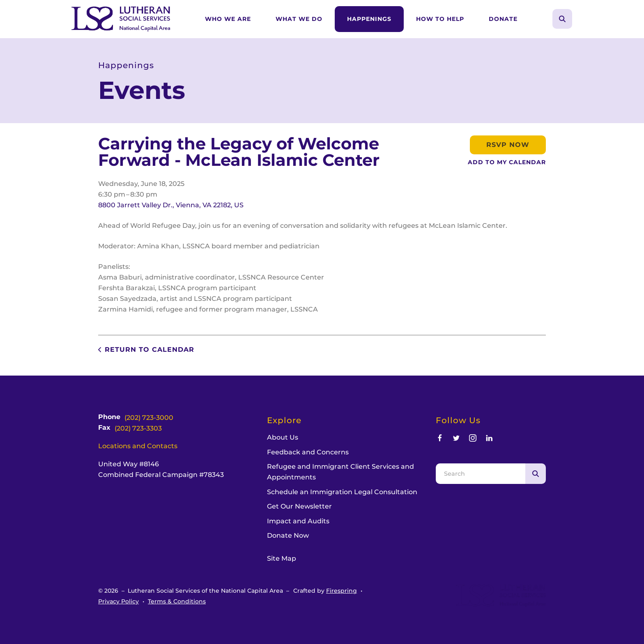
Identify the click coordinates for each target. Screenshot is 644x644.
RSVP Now (508, 145)
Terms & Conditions (177, 601)
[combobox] (481, 474)
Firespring (342, 591)
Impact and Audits (298, 521)
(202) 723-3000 (149, 418)
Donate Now (288, 535)
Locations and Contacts (138, 446)
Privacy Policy (118, 601)
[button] (562, 19)
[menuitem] (228, 19)
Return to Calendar (149, 350)
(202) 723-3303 (138, 428)
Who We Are (228, 19)
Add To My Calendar (507, 162)
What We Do (299, 19)
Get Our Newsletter (299, 506)
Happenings (369, 19)
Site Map (282, 558)
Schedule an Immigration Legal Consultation (342, 492)
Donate (503, 19)
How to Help (440, 19)
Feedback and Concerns (308, 452)
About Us (283, 437)
